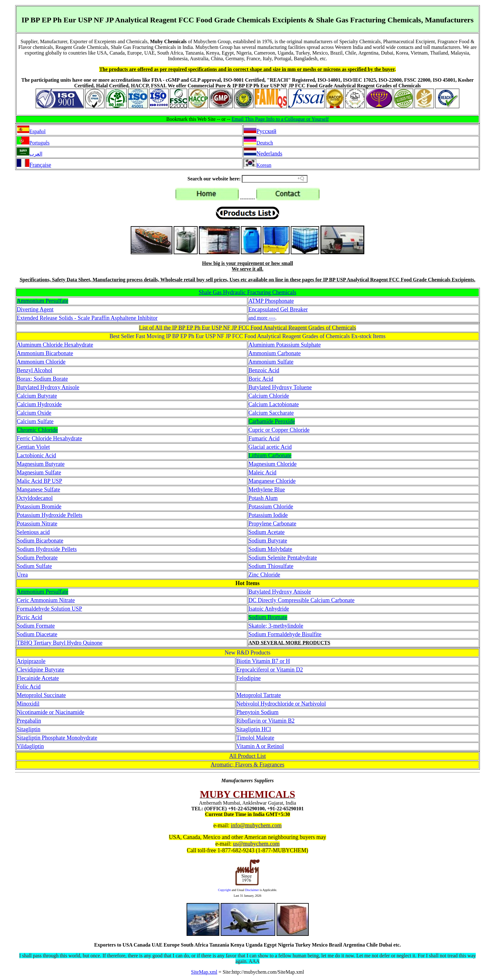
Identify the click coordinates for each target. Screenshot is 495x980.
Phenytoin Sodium (258, 712)
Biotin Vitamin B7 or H (263, 661)
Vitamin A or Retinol (260, 746)
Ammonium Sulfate (271, 362)
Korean (264, 165)
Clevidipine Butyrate (40, 670)
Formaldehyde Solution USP (49, 609)
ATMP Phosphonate (271, 301)
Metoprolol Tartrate (259, 695)
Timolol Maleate (255, 738)
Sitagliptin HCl (254, 729)
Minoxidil (28, 704)
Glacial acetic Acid (270, 447)
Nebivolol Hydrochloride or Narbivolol (281, 704)
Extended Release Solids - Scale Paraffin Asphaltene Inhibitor (87, 318)
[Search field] (275, 179)
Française (40, 165)
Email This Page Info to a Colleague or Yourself (280, 119)
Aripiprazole (31, 661)
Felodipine (249, 678)
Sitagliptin (29, 729)
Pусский (266, 131)
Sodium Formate (36, 626)
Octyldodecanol (35, 498)
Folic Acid (29, 687)
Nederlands (269, 154)
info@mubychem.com (256, 825)
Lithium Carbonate (270, 455)
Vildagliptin (30, 746)
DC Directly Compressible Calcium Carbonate (301, 600)
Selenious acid (33, 532)
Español (38, 131)
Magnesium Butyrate (41, 464)
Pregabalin (29, 721)
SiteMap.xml (204, 972)
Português (39, 143)
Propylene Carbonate (272, 524)
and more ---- (262, 318)
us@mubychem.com (256, 844)
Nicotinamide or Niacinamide (51, 712)
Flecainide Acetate (38, 678)
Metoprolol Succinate (41, 695)
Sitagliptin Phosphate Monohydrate (57, 738)
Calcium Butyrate (37, 396)
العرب (36, 154)
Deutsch (265, 143)
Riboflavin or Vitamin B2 (265, 721)
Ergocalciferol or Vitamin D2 (270, 670)
